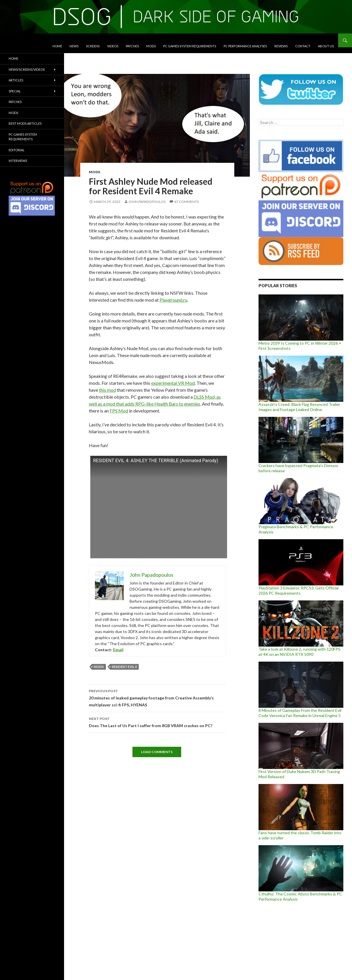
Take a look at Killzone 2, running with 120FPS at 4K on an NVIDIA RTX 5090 (299, 652)
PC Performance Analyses (245, 46)
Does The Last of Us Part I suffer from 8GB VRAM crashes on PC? (157, 722)
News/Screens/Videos (27, 69)
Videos (113, 46)
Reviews (281, 46)
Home (57, 46)
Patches (132, 46)
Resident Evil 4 (124, 667)
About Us (326, 46)
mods (99, 667)
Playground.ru (173, 300)
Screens (93, 46)
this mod (107, 390)
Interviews (18, 161)
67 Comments (187, 202)
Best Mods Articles (25, 123)
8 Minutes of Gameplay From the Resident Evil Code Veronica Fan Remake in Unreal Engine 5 (300, 713)
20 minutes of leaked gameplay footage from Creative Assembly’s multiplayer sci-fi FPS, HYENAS (157, 697)
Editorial (17, 150)
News (74, 46)
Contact (303, 46)
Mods (151, 46)
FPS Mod (119, 411)
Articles (16, 80)
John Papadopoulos (147, 202)
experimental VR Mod (173, 383)
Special (15, 91)
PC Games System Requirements (190, 46)
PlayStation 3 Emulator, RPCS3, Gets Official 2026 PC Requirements (298, 590)
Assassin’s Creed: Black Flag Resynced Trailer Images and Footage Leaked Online (299, 407)
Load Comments (157, 752)
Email (118, 650)
